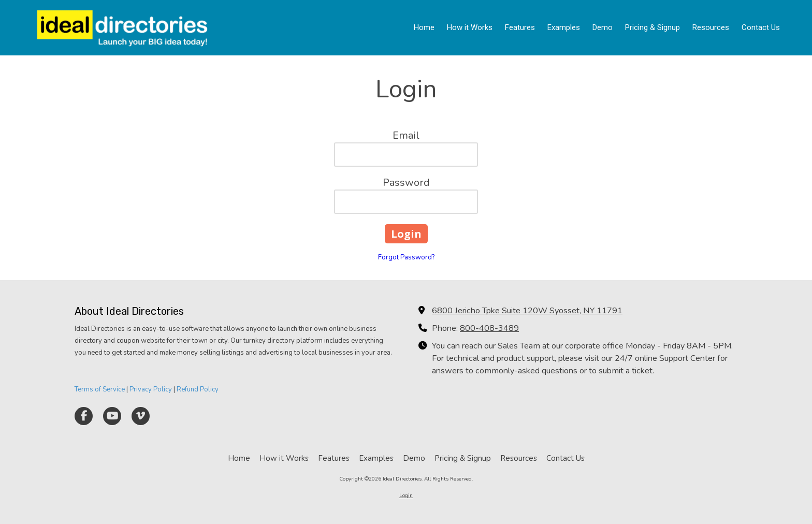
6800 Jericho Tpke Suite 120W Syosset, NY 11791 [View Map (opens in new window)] (527, 311)
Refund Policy (198, 389)
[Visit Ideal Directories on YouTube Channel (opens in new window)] (112, 416)
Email (406, 135)
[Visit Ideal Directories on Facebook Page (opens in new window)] (84, 416)
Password (406, 183)
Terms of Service (100, 389)
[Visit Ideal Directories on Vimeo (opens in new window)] (141, 416)
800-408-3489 (489, 328)
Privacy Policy (151, 389)
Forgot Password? (406, 257)
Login (406, 496)
